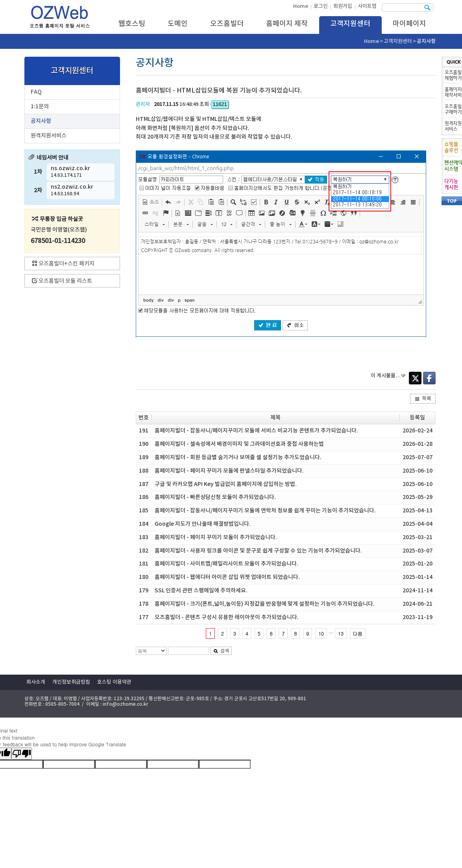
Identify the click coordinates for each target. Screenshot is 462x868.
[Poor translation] (22, 754)
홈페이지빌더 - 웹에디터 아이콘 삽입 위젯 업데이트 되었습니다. (227, 577)
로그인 (321, 6)
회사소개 (36, 682)
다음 (358, 633)
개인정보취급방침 (71, 682)
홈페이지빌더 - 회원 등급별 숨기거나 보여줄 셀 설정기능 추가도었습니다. (238, 457)
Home (301, 6)
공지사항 (41, 121)
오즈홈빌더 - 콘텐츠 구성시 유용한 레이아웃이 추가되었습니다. (227, 617)
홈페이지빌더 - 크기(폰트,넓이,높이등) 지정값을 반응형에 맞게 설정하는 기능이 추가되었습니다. (265, 604)
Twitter (415, 378)
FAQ (36, 92)
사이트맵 (367, 6)
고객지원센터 (350, 24)
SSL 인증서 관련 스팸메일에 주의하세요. (201, 591)
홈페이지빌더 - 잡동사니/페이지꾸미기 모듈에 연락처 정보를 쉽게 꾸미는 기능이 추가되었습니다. (265, 511)
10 (321, 633)
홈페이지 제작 (287, 24)
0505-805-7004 (62, 704)
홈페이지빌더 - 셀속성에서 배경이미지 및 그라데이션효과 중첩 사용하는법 (239, 444)
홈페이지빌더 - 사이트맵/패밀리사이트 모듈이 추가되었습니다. (226, 564)
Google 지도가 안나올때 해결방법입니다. (203, 524)
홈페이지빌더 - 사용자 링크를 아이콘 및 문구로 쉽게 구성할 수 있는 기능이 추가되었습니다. (258, 551)
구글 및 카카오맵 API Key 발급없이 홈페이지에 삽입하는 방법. (226, 484)
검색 (221, 651)
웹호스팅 (132, 24)
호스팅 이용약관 (114, 682)
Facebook (429, 378)
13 (341, 633)
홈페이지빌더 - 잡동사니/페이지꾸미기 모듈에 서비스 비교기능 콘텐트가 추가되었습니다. (256, 431)
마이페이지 (409, 24)
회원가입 (343, 6)
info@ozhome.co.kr (126, 704)
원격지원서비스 (49, 136)
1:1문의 (40, 107)
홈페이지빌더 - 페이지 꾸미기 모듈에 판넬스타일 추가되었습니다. (229, 471)
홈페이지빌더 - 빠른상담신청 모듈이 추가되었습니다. (215, 497)
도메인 (178, 24)
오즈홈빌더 (227, 24)
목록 (423, 399)
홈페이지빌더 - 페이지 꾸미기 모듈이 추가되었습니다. (216, 537)
